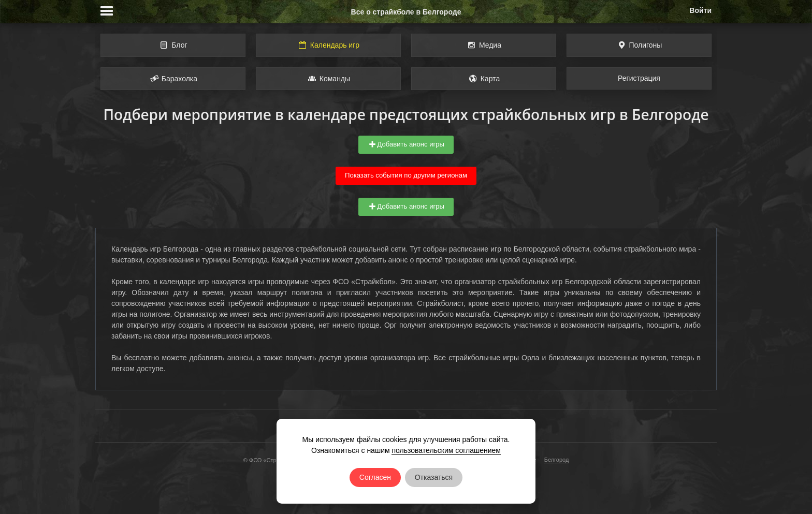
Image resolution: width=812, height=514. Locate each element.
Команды (328, 79)
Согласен (375, 477)
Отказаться (434, 477)
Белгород (557, 460)
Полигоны (639, 45)
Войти (700, 10)
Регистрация (639, 78)
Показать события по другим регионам (406, 175)
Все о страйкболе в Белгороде (406, 12)
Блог (173, 45)
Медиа (484, 45)
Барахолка (173, 79)
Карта (484, 79)
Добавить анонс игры (406, 144)
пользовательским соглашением (446, 450)
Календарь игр (328, 45)
